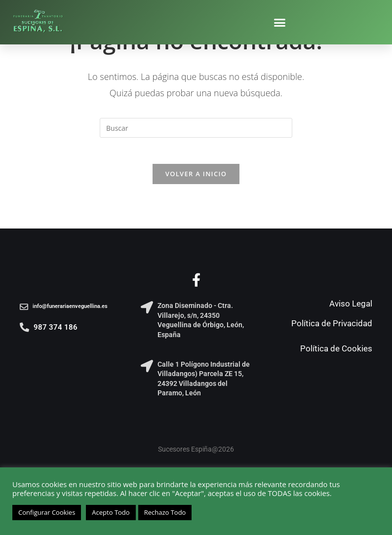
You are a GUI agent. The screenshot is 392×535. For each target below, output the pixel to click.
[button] (280, 22)
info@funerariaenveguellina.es (70, 310)
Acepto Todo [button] (111, 512)
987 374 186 (56, 331)
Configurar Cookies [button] (47, 512)
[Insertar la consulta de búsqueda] (196, 128)
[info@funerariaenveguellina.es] (24, 310)
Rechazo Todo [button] (165, 512)
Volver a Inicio (196, 177)
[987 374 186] (24, 330)
